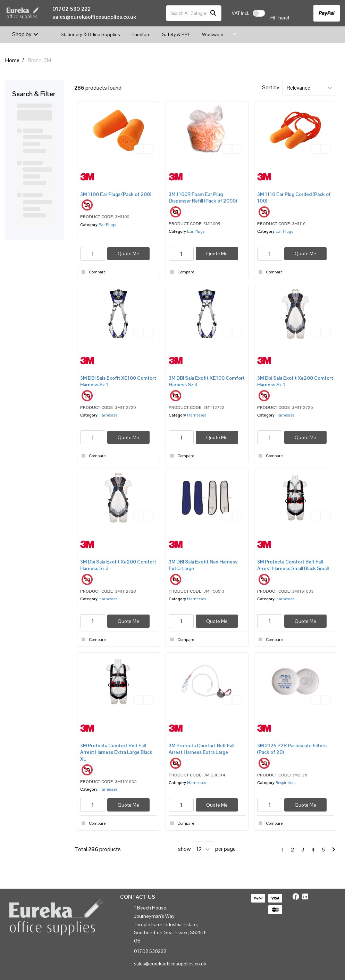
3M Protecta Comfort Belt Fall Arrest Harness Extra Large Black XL (116, 752)
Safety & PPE (176, 34)
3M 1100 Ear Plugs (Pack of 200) (116, 194)
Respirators (285, 783)
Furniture (141, 34)
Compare (93, 272)
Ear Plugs (107, 225)
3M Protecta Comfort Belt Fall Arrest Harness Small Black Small (293, 565)
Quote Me (128, 254)
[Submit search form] (213, 13)
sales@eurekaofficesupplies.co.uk (94, 17)
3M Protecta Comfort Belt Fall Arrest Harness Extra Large (201, 749)
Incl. (241, 13)
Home (12, 60)
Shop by (22, 34)
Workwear (213, 34)
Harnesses (108, 415)
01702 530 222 (71, 9)
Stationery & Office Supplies (90, 34)
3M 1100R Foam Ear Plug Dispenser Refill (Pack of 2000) (203, 197)
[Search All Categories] (194, 13)
